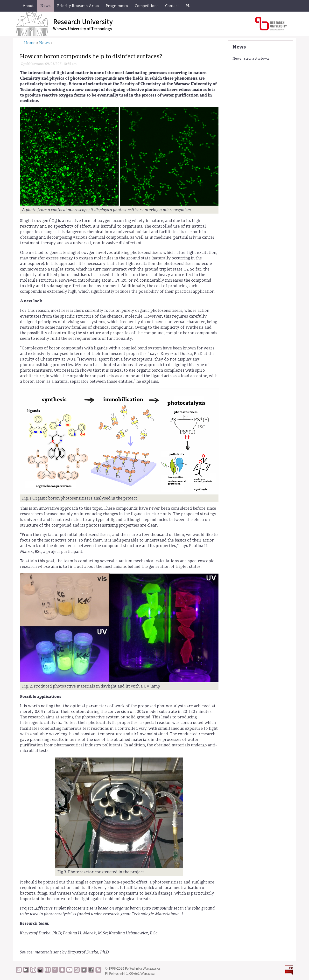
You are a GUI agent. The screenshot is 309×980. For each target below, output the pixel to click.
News (239, 47)
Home (30, 43)
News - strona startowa (251, 59)
